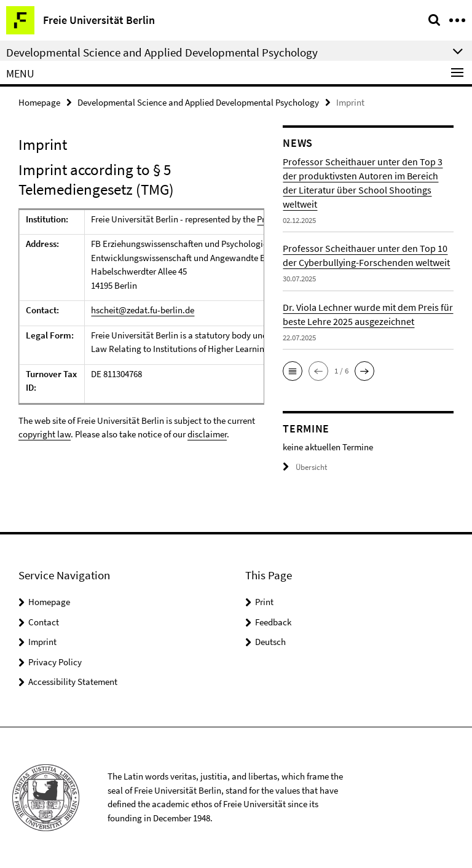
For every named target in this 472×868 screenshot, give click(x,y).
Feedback (273, 622)
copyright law (45, 434)
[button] (293, 371)
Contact (44, 622)
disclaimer (207, 434)
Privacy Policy (55, 662)
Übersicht (305, 467)
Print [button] (264, 602)
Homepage (39, 102)
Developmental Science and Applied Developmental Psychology (198, 102)
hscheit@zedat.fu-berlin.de (143, 310)
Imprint (42, 642)
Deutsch (270, 642)
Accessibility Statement (73, 682)
